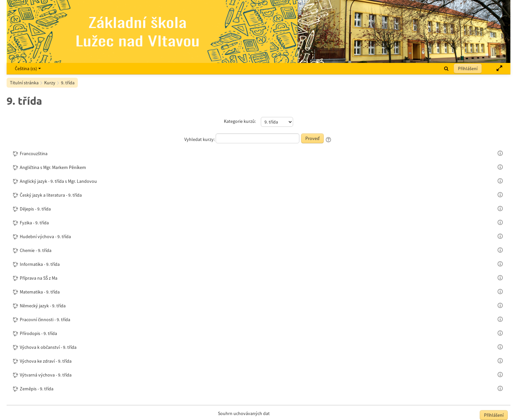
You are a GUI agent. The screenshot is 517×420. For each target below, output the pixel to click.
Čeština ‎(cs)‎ (28, 69)
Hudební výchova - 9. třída (45, 237)
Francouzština (34, 154)
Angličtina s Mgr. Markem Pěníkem (53, 167)
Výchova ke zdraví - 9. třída (46, 361)
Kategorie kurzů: (240, 121)
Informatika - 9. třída (40, 264)
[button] (446, 69)
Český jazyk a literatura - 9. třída (51, 195)
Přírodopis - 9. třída (38, 333)
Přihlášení (468, 69)
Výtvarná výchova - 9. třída (46, 375)
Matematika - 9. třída (40, 292)
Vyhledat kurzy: (200, 139)
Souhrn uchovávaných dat (244, 413)
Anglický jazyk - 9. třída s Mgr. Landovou (58, 181)
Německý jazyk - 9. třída (43, 306)
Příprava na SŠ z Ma (39, 278)
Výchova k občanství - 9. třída (48, 347)
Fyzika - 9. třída (34, 223)
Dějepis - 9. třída (35, 209)
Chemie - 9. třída (36, 250)
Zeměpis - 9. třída (37, 389)
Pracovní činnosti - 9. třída (45, 320)
